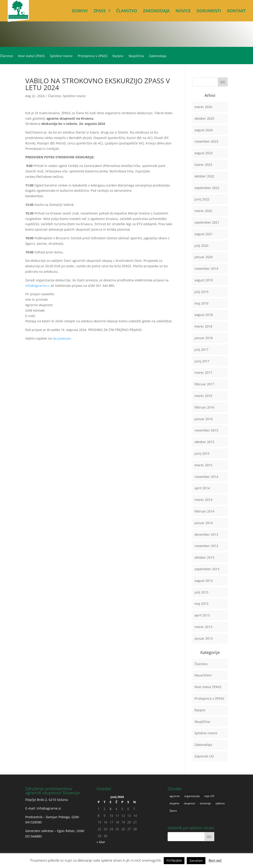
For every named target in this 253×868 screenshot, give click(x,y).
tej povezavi (62, 338)
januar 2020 (204, 257)
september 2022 (207, 188)
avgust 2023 (204, 153)
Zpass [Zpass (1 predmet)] (173, 811)
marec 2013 (203, 627)
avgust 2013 (204, 581)
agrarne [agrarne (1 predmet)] (175, 796)
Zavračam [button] (196, 860)
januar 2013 (204, 638)
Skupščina (136, 56)
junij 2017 (202, 361)
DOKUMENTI (209, 11)
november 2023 (206, 141)
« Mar (101, 842)
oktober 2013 (204, 557)
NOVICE (183, 11)
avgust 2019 (204, 280)
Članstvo (6, 56)
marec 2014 (203, 500)
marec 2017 (203, 372)
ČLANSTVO (127, 11)
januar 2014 (204, 523)
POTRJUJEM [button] (174, 860)
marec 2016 (203, 396)
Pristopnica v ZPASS (93, 56)
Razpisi (118, 56)
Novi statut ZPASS (31, 56)
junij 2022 (202, 199)
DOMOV (80, 11)
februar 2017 (204, 384)
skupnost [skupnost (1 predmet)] (189, 803)
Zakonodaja (158, 56)
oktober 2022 (204, 176)
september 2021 (207, 222)
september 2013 (207, 569)
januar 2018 (204, 338)
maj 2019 (201, 303)
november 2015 (206, 430)
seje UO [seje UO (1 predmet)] (209, 796)
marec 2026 (203, 107)
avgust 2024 (204, 130)
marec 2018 (203, 326)
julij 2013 (201, 592)
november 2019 (206, 269)
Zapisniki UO (204, 756)
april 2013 (202, 615)
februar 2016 (204, 407)
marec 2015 (203, 465)
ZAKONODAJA (156, 11)
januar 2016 (204, 419)
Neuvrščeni (203, 675)
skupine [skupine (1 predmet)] (174, 803)
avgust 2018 (204, 315)
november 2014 (206, 477)
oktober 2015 (204, 442)
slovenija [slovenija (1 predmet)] (205, 803)
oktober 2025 (204, 118)
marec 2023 (203, 165)
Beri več (215, 860)
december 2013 (206, 534)
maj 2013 (201, 604)
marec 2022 (203, 211)
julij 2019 (201, 292)
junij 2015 (202, 453)
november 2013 (206, 546)
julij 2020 (201, 246)
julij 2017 (201, 349)
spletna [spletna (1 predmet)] (220, 803)
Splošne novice (61, 56)
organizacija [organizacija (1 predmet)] (192, 796)
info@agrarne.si (37, 286)
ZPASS (100, 11)
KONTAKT (236, 11)
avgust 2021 (204, 234)
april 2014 (202, 488)
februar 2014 (204, 511)
